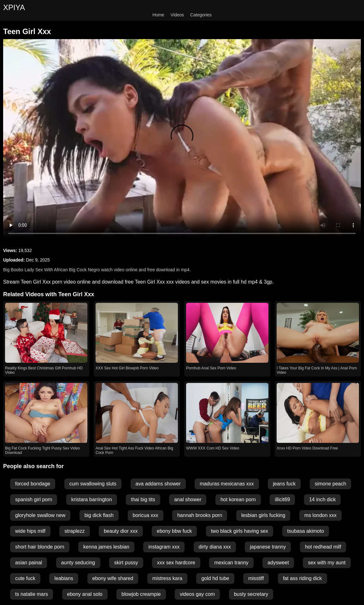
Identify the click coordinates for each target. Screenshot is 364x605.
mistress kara (167, 578)
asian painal (29, 563)
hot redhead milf (323, 547)
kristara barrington (92, 499)
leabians (64, 578)
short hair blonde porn (40, 547)
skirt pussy (126, 563)
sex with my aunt (327, 563)
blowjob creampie (141, 594)
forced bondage (33, 484)
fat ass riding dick (302, 578)
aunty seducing (78, 563)
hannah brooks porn (200, 515)
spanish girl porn (34, 499)
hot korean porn (238, 499)
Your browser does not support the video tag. (182, 140)
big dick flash (99, 515)
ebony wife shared (113, 578)
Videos (177, 15)
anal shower (188, 499)
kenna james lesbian (106, 547)
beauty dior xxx (121, 531)
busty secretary (251, 594)
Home (158, 15)
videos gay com (197, 594)
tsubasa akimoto (306, 531)
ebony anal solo (85, 594)
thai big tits (143, 499)
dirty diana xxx (215, 547)
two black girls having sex (240, 531)
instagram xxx (164, 547)
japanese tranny (268, 547)
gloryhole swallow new (40, 515)
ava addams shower (158, 484)
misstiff (256, 578)
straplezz (74, 531)
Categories (201, 15)
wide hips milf (30, 531)
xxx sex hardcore (176, 563)
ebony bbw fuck (174, 531)
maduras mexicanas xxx (227, 484)
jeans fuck (284, 484)
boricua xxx (146, 515)
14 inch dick (323, 499)
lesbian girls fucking (263, 515)
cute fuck (25, 578)
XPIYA (14, 7)
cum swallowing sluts (93, 484)
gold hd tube (215, 578)
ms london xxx (320, 515)
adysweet (278, 563)
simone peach (331, 484)
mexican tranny (231, 563)
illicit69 (282, 499)
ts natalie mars (32, 594)
